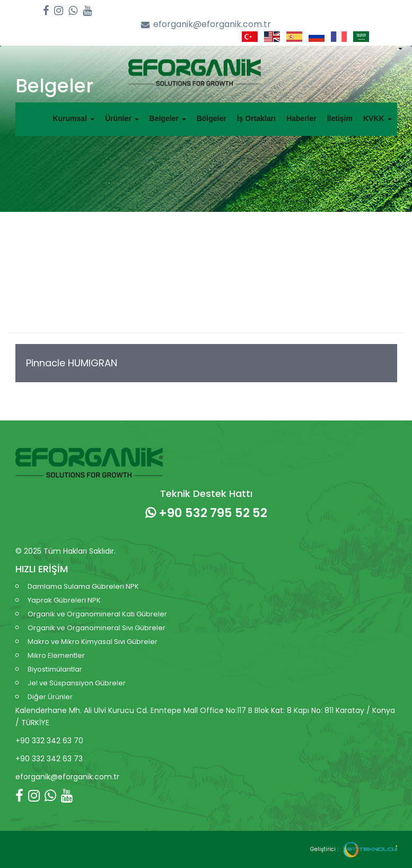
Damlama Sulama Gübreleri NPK (83, 586)
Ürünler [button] (122, 118)
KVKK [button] (378, 118)
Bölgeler (212, 118)
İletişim (340, 118)
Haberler (301, 118)
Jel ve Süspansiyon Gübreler (77, 683)
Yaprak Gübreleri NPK (64, 600)
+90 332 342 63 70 (49, 741)
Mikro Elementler (56, 655)
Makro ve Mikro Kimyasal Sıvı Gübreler (93, 642)
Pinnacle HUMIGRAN (72, 363)
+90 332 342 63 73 (49, 759)
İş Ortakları (256, 118)
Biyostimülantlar (55, 669)
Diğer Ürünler (50, 697)
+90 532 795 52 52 (206, 513)
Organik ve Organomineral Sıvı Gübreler (97, 628)
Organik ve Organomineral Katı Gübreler (97, 614)
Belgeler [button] (168, 118)
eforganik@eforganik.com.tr (206, 25)
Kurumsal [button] (73, 118)
